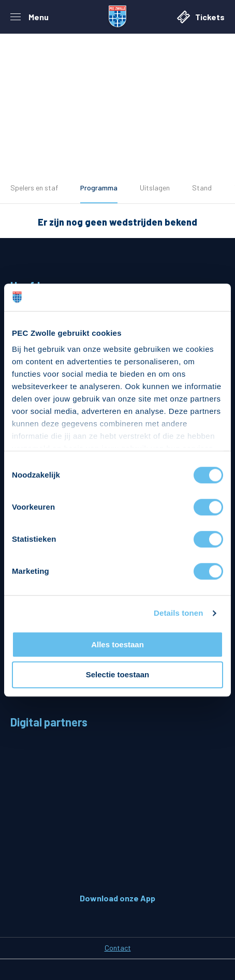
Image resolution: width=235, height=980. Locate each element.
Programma (99, 188)
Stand (202, 188)
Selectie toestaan (118, 675)
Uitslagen (155, 188)
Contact (118, 948)
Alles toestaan (117, 644)
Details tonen (178, 613)
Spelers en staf (34, 188)
